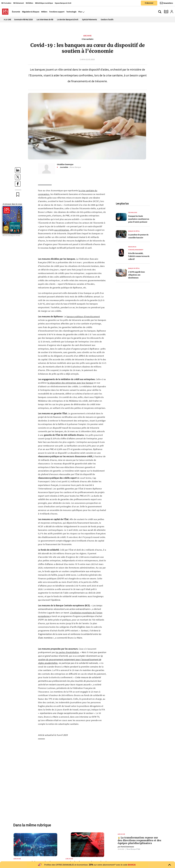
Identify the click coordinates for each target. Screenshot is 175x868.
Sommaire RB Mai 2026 (23, 19)
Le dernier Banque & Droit (68, 19)
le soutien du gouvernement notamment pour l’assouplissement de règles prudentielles (70, 659)
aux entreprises (62, 230)
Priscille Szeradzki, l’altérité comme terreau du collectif (139, 256)
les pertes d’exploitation (67, 652)
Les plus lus (122, 203)
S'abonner (149, 3)
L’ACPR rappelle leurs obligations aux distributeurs (137, 275)
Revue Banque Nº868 (133, 849)
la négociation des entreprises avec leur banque (70, 383)
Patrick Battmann (126, 847)
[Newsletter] (166, 3)
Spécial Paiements (89, 19)
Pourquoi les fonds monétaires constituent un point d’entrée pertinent (139, 219)
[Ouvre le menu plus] (83, 12)
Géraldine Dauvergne (65, 164)
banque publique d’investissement (83, 317)
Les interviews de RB (45, 19)
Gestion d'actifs (107, 19)
